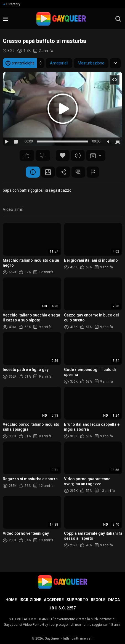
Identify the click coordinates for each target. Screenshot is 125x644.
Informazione (33, 172)
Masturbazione (91, 63)
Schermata (48, 172)
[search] (118, 19)
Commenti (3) (78, 172)
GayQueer (52, 638)
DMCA (114, 600)
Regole (98, 600)
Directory (11, 4)
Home (11, 600)
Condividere (63, 172)
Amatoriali (59, 63)
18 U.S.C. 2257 (63, 608)
